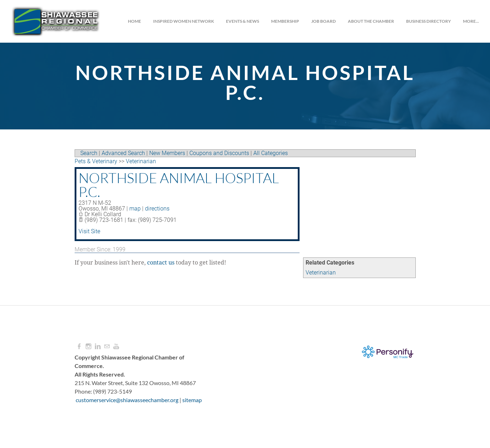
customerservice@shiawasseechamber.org (127, 400)
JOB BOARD (323, 21)
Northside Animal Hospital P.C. (179, 185)
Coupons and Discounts (219, 153)
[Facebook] (79, 346)
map (135, 209)
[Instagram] (88, 346)
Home (134, 21)
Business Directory (428, 21)
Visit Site (89, 231)
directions (157, 209)
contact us (161, 263)
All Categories (271, 153)
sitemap (192, 400)
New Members (167, 153)
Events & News (242, 21)
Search (89, 153)
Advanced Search (123, 153)
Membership (285, 21)
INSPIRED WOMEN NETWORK (183, 21)
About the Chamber (371, 21)
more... (471, 21)
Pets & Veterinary (96, 161)
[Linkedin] (98, 346)
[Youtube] (116, 346)
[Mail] (107, 346)
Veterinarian (321, 273)
